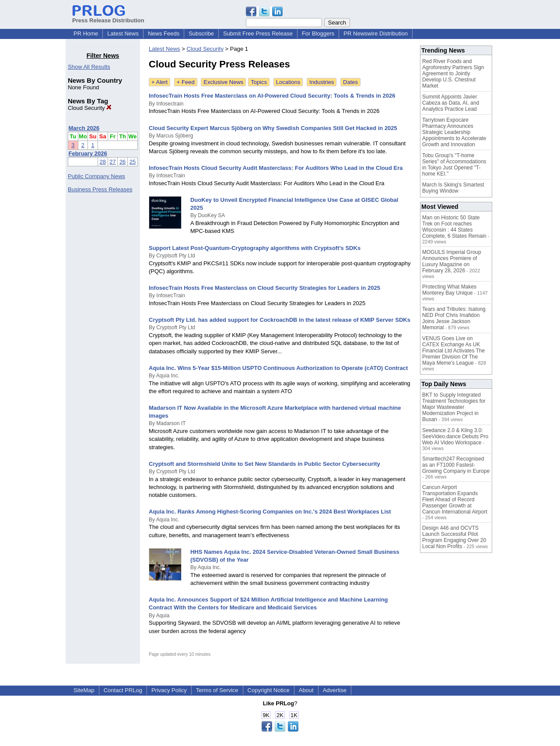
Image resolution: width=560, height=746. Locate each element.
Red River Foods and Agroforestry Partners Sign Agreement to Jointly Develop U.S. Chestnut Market (453, 74)
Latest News (123, 33)
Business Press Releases (100, 189)
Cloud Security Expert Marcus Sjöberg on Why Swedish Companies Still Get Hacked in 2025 (273, 128)
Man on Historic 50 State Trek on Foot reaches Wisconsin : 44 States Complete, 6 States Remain (454, 227)
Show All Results (89, 67)
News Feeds (164, 33)
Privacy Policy (169, 690)
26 (122, 162)
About (306, 690)
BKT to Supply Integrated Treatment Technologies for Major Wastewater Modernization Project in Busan (454, 407)
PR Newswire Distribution (376, 33)
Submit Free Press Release (258, 33)
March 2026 (84, 128)
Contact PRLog (123, 690)
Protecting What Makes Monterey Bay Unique (449, 290)
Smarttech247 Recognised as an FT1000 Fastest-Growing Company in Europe (456, 465)
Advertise (335, 690)
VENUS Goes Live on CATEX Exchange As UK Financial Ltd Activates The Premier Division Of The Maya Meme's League (453, 351)
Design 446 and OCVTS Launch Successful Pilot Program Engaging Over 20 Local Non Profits (454, 537)
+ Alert (159, 82)
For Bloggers (318, 33)
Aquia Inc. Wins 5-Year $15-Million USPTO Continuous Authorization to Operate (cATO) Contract (278, 368)
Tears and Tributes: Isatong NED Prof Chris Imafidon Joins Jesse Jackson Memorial (454, 318)
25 (133, 162)
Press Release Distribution (108, 17)
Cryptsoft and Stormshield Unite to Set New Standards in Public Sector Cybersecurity (264, 464)
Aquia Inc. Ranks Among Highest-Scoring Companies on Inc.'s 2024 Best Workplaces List (270, 512)
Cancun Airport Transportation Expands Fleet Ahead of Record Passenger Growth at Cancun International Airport (455, 500)
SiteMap (84, 690)
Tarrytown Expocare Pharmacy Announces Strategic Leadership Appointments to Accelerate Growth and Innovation (454, 132)
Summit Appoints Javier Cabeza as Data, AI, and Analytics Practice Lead (451, 103)
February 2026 (88, 153)
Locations (288, 82)
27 (112, 162)
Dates (350, 82)
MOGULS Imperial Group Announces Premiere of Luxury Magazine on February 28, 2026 (452, 261)
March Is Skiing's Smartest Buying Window (453, 188)
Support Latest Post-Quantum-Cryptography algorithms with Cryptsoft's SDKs (255, 248)
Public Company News (96, 176)
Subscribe (201, 33)
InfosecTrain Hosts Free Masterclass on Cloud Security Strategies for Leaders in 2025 (264, 288)
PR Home (86, 33)
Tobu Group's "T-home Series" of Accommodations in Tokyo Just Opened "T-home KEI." (454, 165)
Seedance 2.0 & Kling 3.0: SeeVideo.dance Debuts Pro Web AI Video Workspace (455, 436)
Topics (259, 82)
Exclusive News (223, 82)
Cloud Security (90, 108)
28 (103, 162)
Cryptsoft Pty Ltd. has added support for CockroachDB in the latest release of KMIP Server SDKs (280, 320)
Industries (322, 82)
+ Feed (186, 82)
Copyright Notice (269, 690)
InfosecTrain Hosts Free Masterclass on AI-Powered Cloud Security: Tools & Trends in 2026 (272, 96)
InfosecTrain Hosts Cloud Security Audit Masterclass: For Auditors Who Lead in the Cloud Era (276, 168)
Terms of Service (217, 690)
